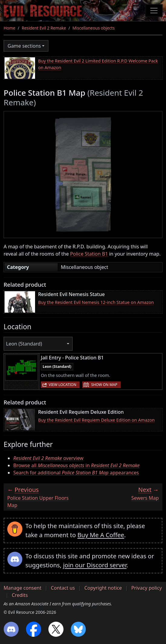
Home (10, 28)
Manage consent (23, 588)
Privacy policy (146, 588)
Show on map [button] (104, 385)
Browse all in (76, 465)
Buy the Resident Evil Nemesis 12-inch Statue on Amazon (96, 302)
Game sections (24, 46)
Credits (20, 595)
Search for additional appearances (76, 473)
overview (48, 458)
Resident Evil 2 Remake (44, 28)
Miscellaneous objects (94, 28)
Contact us (63, 588)
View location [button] (62, 385)
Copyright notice (103, 588)
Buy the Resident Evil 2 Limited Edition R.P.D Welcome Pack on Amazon (98, 64)
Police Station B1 (89, 254)
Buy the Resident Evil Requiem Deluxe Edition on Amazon (96, 420)
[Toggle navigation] (154, 11)
